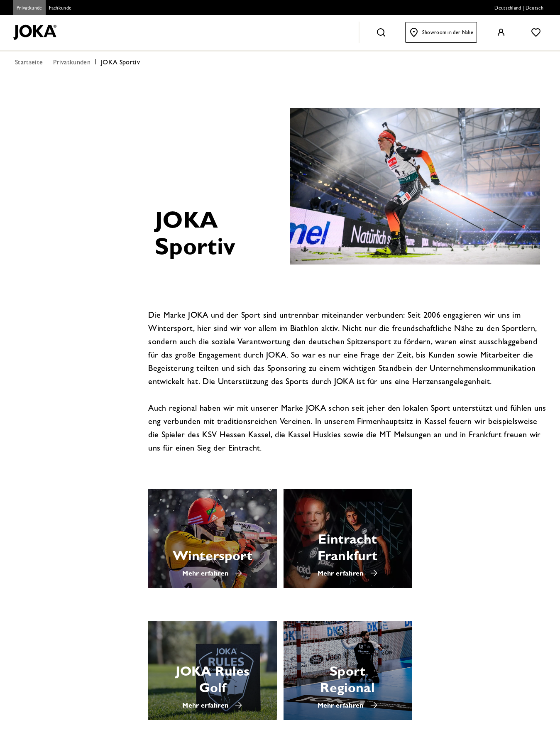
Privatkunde (29, 9)
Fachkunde (60, 9)
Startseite (29, 63)
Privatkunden (72, 63)
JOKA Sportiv (120, 63)
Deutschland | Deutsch (519, 9)
